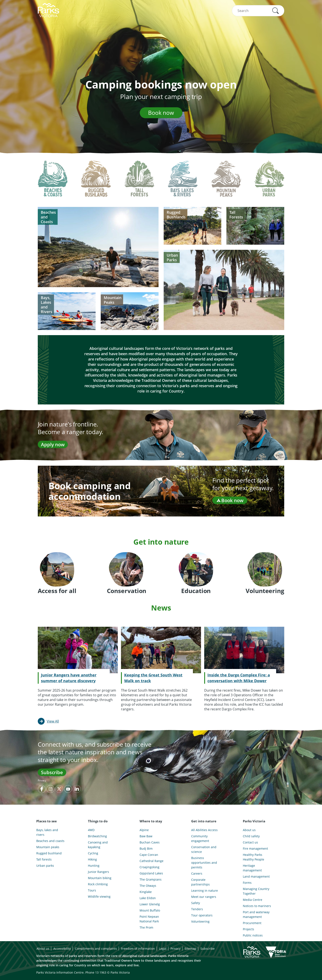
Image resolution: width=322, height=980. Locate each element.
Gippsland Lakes (151, 873)
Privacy (42, 780)
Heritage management (252, 868)
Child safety (251, 836)
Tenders (197, 909)
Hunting (94, 866)
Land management (256, 876)
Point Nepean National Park (149, 919)
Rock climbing (98, 884)
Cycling (93, 853)
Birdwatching (97, 836)
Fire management (255, 848)
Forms (247, 883)
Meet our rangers (204, 897)
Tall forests (44, 859)
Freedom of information (138, 949)
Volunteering (200, 921)
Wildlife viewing (99, 896)
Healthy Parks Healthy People (254, 857)
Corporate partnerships (200, 882)
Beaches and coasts (50, 841)
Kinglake (146, 892)
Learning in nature (205, 891)
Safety (196, 903)
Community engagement (200, 838)
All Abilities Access (204, 830)
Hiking (92, 859)
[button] (275, 11)
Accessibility (62, 949)
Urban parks (45, 866)
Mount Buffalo (150, 910)
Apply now (53, 444)
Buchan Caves (150, 842)
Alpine (144, 830)
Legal (163, 949)
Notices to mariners (257, 906)
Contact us (250, 842)
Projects (248, 929)
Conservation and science (204, 849)
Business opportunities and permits (204, 863)
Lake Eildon (148, 898)
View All (53, 721)
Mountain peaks (48, 847)
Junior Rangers (98, 872)
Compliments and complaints (96, 949)
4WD (91, 830)
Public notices (253, 935)
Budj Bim (146, 848)
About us (249, 830)
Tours (92, 890)
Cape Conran (149, 855)
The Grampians (151, 879)
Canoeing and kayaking (98, 845)
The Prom (146, 927)
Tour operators (202, 915)
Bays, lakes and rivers (47, 832)
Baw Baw (146, 836)
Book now (161, 113)
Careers (197, 873)
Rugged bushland (49, 853)
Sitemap (190, 949)
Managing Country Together (256, 891)
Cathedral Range (152, 861)
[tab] (53, 182)
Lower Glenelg (150, 904)
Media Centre (253, 900)
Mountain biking (100, 878)
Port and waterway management (256, 914)
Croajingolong (149, 867)
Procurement (252, 923)
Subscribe (52, 772)
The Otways (148, 886)
